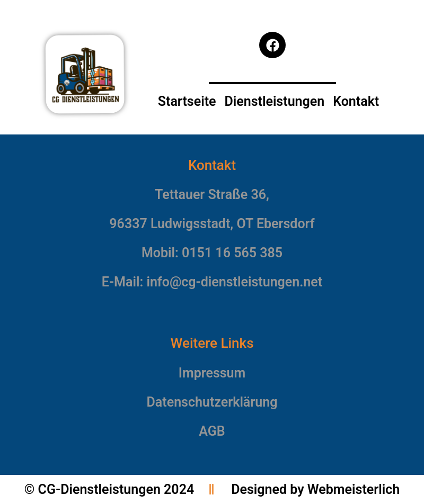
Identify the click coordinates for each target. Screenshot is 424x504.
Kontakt (356, 101)
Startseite (187, 101)
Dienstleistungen (274, 101)
